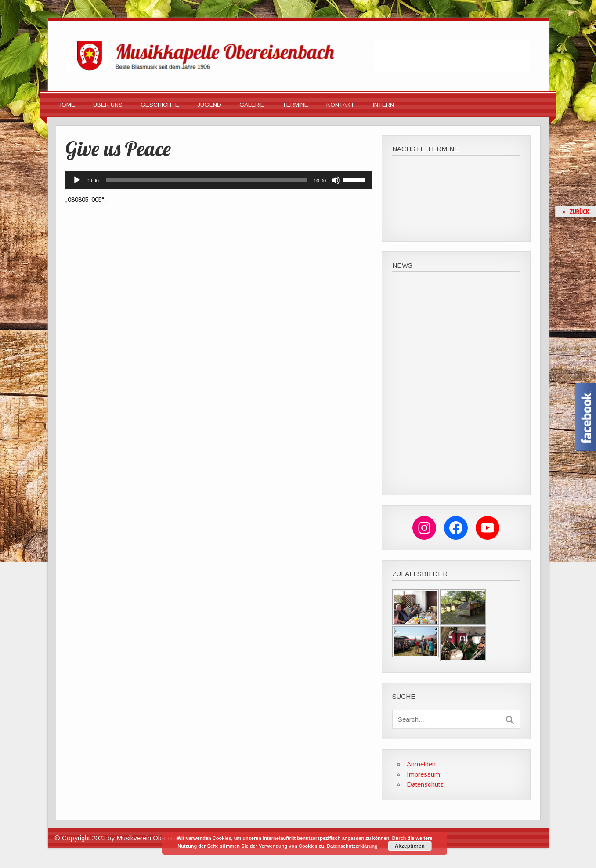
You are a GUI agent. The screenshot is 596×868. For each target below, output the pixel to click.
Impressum (423, 774)
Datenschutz (425, 784)
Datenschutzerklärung (352, 846)
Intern (383, 105)
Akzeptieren (410, 846)
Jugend (209, 105)
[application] (219, 180)
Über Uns (108, 105)
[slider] (206, 180)
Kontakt (340, 105)
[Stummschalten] (336, 180)
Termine (295, 105)
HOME (66, 105)
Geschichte (160, 105)
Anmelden (421, 764)
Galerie (252, 105)
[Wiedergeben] (77, 180)
